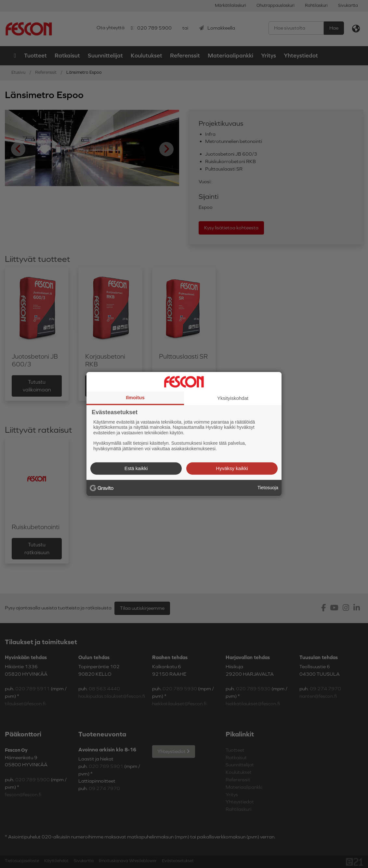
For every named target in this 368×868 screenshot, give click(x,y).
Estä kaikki (136, 468)
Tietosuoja (268, 488)
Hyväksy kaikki (232, 468)
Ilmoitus (135, 397)
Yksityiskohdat (233, 398)
